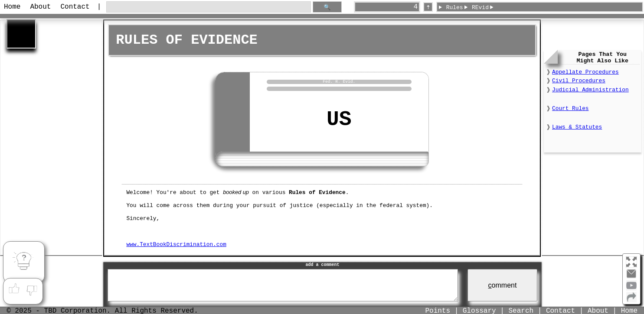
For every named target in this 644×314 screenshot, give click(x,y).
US (339, 120)
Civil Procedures (579, 81)
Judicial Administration (590, 90)
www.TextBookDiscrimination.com (176, 244)
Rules (455, 8)
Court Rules (570, 108)
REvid (480, 8)
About (40, 7)
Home (12, 7)
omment (503, 285)
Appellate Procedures (585, 72)
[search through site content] (209, 7)
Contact (75, 7)
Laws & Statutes (577, 127)
